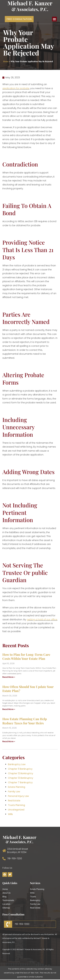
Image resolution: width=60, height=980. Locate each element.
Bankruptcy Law (17, 764)
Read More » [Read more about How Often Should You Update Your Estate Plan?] (9, 709)
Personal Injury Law (18, 796)
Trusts (33, 897)
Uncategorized (16, 810)
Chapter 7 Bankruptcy (20, 782)
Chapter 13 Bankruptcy (21, 778)
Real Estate (14, 801)
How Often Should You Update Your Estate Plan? (28, 689)
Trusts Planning (16, 805)
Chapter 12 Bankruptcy (21, 773)
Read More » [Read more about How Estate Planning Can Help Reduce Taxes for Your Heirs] (9, 741)
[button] (54, 19)
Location (6, 904)
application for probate (16, 88)
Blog (4, 897)
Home (6, 61)
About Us (6, 893)
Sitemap (6, 908)
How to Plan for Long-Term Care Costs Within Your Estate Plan (26, 656)
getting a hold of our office (42, 620)
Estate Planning (17, 787)
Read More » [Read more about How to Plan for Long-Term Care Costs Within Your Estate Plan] (9, 677)
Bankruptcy (35, 900)
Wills (10, 814)
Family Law (14, 792)
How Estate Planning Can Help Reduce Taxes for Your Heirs (25, 721)
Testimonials (8, 900)
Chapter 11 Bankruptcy (20, 769)
